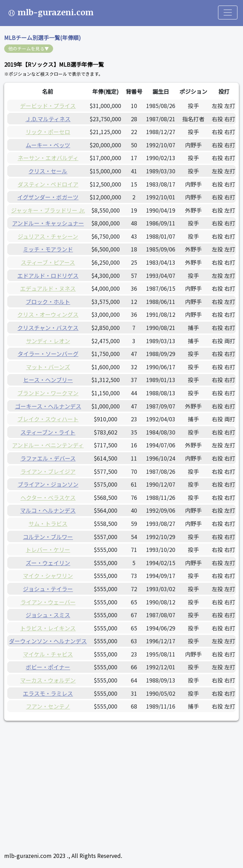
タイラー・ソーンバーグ (48, 354)
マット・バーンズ (48, 367)
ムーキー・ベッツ (48, 145)
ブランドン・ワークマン (48, 393)
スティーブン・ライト (48, 432)
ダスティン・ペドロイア (48, 184)
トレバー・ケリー (48, 549)
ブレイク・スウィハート (48, 419)
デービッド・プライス (48, 106)
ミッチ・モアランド (48, 249)
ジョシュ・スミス (48, 615)
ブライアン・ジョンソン (48, 484)
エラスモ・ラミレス (48, 693)
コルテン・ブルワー (48, 537)
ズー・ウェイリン (48, 563)
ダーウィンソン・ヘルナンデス (48, 641)
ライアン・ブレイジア (48, 471)
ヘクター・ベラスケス (48, 497)
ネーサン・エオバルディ (48, 158)
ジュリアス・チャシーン (48, 236)
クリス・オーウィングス (48, 314)
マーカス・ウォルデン (48, 680)
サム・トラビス (48, 523)
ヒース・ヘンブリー (48, 380)
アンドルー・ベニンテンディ (48, 445)
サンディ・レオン (48, 341)
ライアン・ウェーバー (48, 602)
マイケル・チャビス (48, 654)
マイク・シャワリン (48, 576)
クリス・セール (48, 171)
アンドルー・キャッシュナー (48, 223)
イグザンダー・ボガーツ (48, 197)
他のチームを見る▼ (29, 48)
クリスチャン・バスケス (48, 328)
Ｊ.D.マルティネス (48, 119)
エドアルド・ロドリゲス (48, 275)
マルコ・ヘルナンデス (48, 510)
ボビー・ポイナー (48, 667)
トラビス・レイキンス (48, 628)
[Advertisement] (121, 778)
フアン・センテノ (48, 706)
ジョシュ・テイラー (48, 589)
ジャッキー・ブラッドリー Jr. (48, 210)
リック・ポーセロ (48, 132)
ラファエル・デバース (48, 458)
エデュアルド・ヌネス (48, 288)
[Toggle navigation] (228, 13)
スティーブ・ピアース (48, 262)
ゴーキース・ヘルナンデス (48, 406)
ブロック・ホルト (48, 301)
